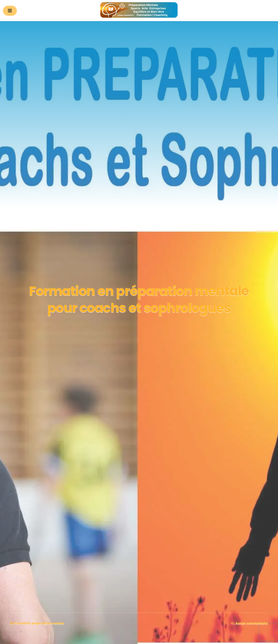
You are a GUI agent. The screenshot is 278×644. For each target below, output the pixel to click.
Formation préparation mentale (39, 623)
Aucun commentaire (252, 623)
